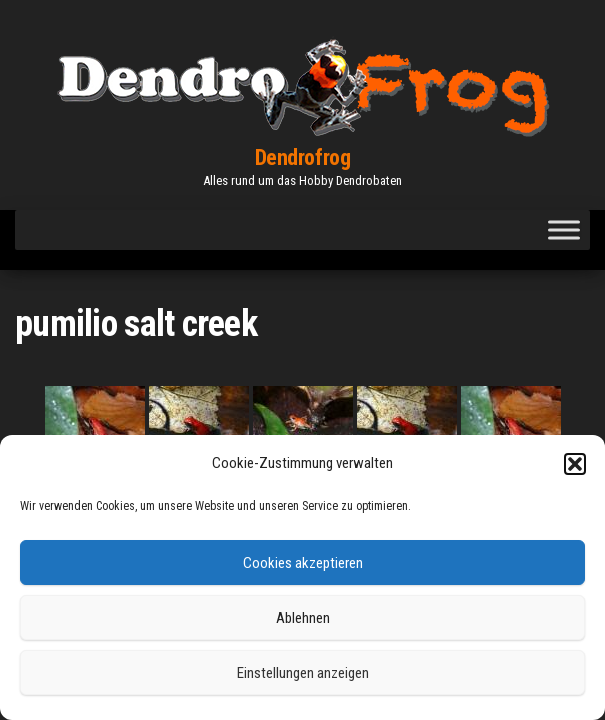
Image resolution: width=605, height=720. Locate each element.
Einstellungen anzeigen (303, 673)
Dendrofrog (303, 157)
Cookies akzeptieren (303, 563)
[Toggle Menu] (564, 229)
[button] (575, 464)
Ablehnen (303, 618)
